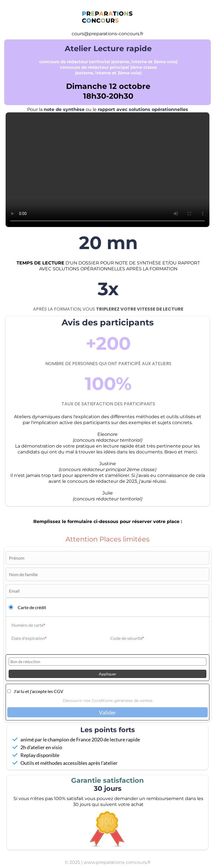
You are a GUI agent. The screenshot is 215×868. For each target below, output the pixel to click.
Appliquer (108, 674)
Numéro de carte (27, 625)
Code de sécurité (126, 638)
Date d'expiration (28, 638)
